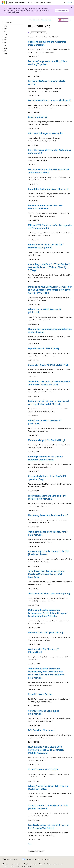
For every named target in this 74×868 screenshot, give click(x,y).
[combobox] (13, 23)
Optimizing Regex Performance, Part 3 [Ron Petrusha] (48, 533)
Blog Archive (37, 20)
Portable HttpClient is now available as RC (50, 100)
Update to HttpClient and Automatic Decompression (47, 43)
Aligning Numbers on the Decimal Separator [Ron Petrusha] (46, 458)
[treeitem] (14, 26)
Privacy (41, 864)
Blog (25, 864)
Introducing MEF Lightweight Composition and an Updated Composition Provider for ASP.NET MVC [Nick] (50, 290)
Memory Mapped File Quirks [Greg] (46, 440)
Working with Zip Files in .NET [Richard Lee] (43, 650)
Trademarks (15, 867)
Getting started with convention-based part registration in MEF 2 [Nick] (48, 402)
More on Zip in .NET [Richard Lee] (45, 632)
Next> (30, 844)
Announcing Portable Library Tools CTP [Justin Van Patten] (48, 553)
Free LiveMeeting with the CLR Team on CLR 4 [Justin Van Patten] (49, 826)
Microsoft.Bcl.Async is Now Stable (46, 133)
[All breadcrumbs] (30, 20)
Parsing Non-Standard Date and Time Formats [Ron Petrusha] (47, 497)
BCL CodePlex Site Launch (42, 730)
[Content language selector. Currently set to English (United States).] (10, 859)
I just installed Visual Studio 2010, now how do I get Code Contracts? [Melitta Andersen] (46, 750)
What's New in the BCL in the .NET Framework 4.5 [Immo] (46, 246)
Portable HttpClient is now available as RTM (47, 82)
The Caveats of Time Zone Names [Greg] (49, 593)
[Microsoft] (4, 3)
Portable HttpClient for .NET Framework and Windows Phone (49, 171)
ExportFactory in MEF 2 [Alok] (43, 348)
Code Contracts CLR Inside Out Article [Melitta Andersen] (48, 807)
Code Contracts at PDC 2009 (43, 769)
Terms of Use (5, 867)
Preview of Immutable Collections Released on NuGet (46, 207)
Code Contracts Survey (40, 694)
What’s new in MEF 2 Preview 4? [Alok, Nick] (45, 422)
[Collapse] (24, 18)
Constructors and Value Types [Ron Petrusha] (44, 712)
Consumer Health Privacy (55, 864)
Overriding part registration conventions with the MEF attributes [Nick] (49, 383)
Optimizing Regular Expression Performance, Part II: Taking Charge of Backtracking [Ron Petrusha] (48, 613)
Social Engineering (38, 117)
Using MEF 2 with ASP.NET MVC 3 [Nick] (49, 365)
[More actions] (71, 20)
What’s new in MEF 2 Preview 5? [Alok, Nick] (45, 311)
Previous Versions (17, 864)
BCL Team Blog (47, 20)
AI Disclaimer (5, 864)
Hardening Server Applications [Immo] (48, 515)
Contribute (34, 864)
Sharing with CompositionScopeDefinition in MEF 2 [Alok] (50, 330)
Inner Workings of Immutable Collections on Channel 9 (49, 151)
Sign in (70, 2)
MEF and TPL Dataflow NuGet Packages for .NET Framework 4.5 (50, 226)
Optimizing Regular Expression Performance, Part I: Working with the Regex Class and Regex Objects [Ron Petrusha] (46, 673)
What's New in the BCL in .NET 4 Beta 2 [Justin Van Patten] (48, 787)
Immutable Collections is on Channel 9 (48, 189)
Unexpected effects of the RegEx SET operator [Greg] (47, 477)
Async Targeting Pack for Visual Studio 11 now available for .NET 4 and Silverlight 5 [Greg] (49, 267)
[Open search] (65, 3)
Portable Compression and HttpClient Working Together (48, 63)
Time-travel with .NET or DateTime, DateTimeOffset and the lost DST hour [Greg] (46, 574)
